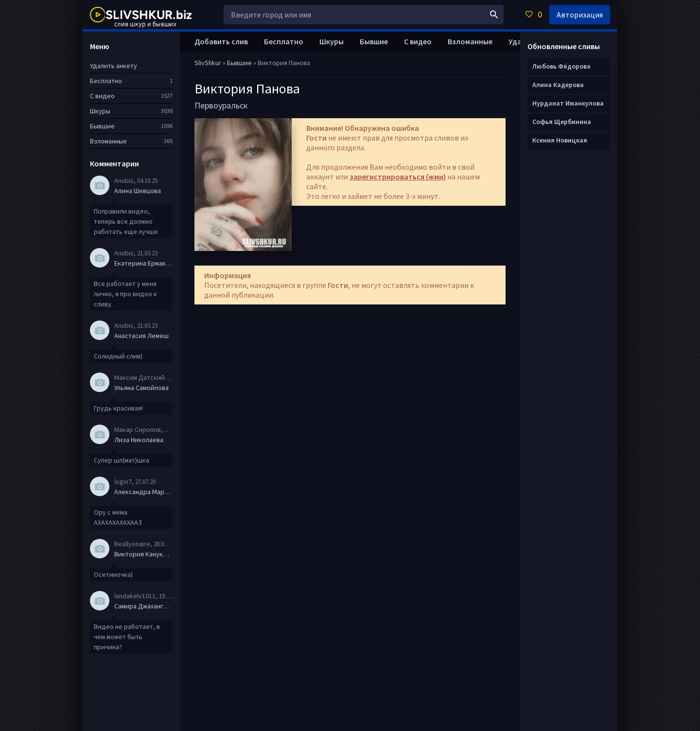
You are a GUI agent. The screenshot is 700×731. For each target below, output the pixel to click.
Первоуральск (221, 105)
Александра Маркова (143, 492)
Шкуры (332, 41)
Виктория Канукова (143, 554)
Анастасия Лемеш (141, 336)
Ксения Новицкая (560, 140)
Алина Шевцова (138, 191)
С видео (418, 41)
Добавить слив (221, 41)
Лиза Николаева (139, 440)
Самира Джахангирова (143, 606)
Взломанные (470, 41)
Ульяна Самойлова (141, 388)
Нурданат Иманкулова (568, 103)
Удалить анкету (114, 66)
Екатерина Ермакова (143, 263)
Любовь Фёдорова (561, 66)
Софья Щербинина (562, 122)
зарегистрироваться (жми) (398, 177)
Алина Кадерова (558, 85)
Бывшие (374, 41)
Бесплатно (284, 41)
